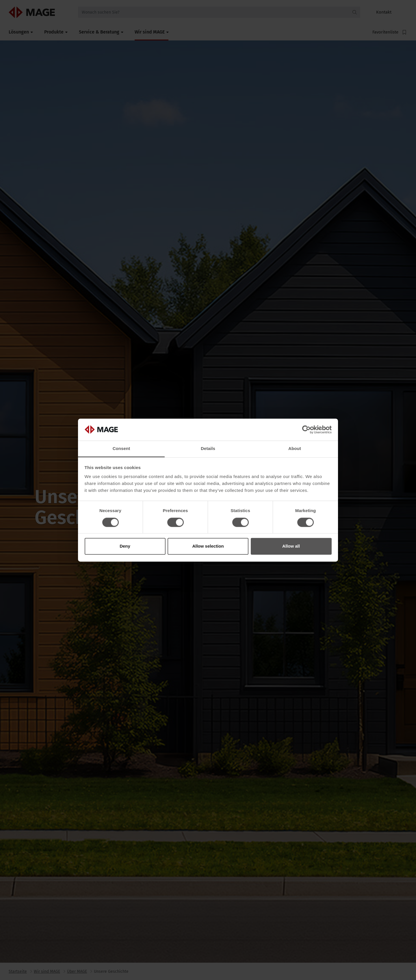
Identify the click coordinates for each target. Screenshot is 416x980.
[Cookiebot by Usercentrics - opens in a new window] (306, 429)
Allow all (291, 546)
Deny (125, 546)
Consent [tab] (121, 449)
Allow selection (208, 546)
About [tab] (295, 449)
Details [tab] (208, 449)
